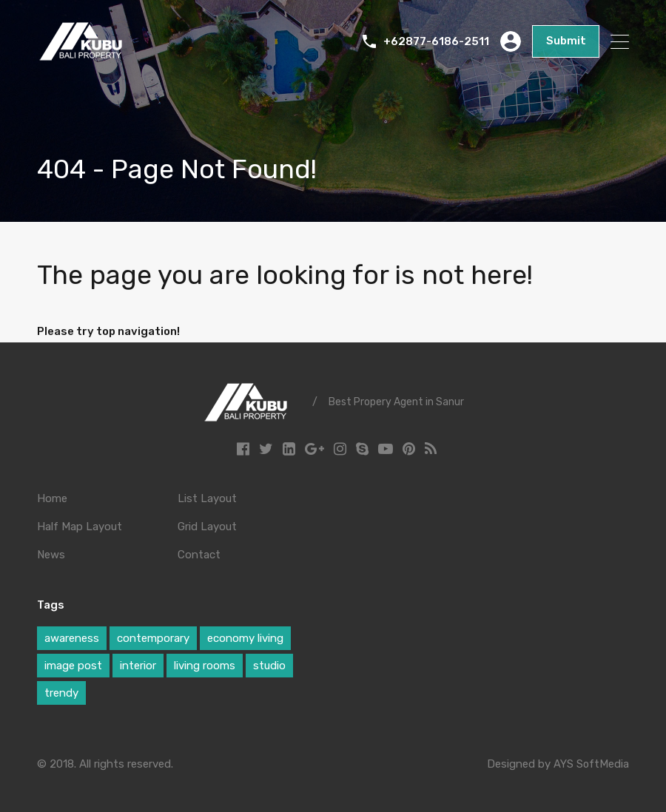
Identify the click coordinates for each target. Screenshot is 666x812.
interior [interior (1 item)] (138, 666)
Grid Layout (207, 527)
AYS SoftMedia (591, 764)
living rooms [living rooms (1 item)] (205, 666)
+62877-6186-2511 (438, 41)
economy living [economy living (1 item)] (245, 638)
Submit (567, 41)
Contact (199, 555)
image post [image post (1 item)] (73, 666)
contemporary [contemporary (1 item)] (153, 638)
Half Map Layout (80, 527)
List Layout (207, 498)
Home (52, 498)
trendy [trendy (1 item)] (61, 693)
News (51, 555)
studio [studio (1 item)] (269, 666)
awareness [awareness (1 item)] (72, 638)
